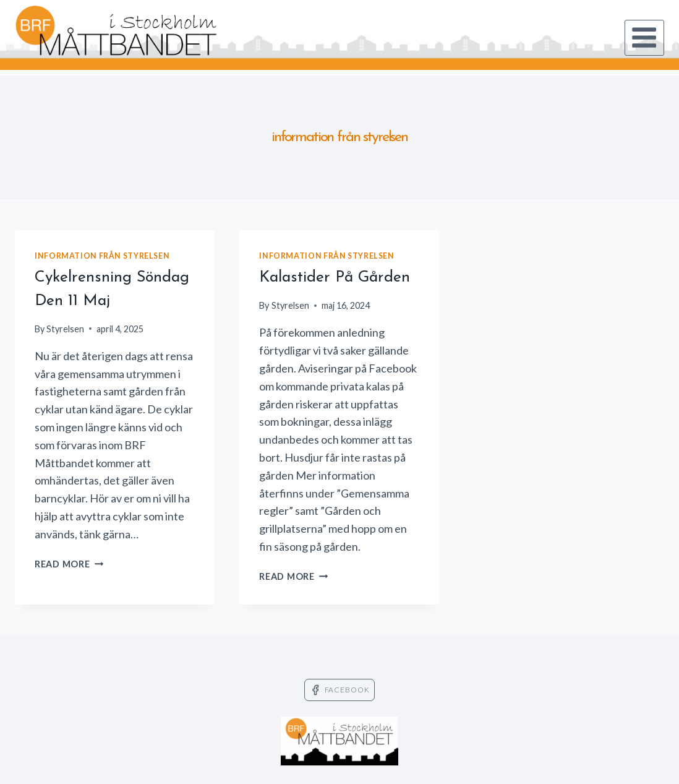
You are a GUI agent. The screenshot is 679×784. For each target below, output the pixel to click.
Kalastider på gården (335, 278)
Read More (69, 564)
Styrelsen (65, 329)
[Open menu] (644, 38)
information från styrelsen (102, 256)
